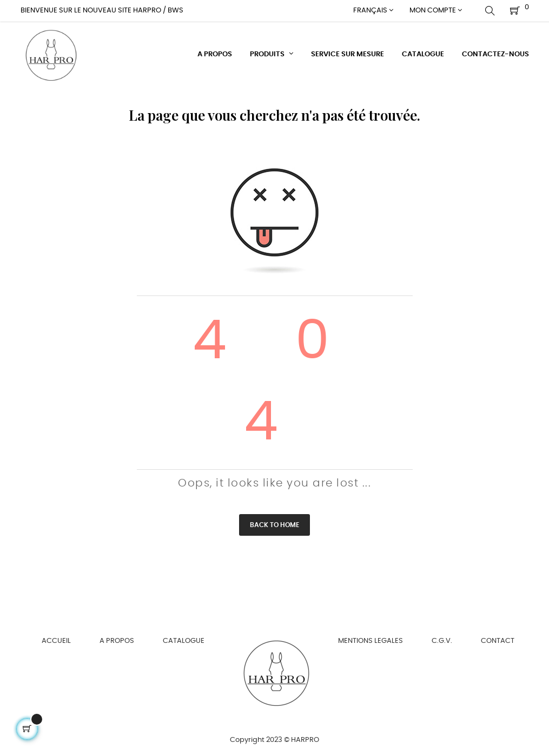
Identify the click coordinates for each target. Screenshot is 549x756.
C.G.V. (442, 640)
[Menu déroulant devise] (373, 11)
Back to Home (274, 524)
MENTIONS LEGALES (371, 640)
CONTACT (498, 640)
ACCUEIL (56, 640)
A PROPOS (117, 640)
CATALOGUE (184, 640)
